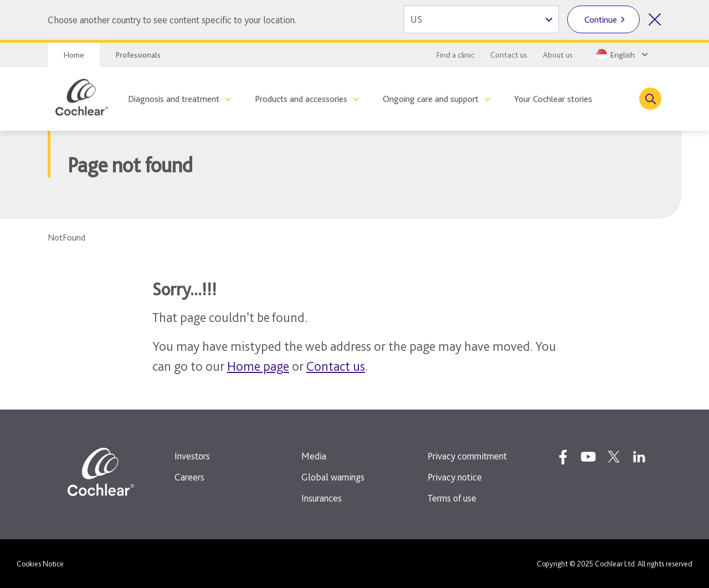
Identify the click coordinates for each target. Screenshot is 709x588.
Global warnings (333, 477)
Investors (192, 456)
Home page (258, 366)
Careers (189, 477)
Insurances (322, 498)
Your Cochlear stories (553, 99)
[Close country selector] (655, 19)
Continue (601, 20)
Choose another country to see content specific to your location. (172, 20)
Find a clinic (456, 55)
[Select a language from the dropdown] (621, 54)
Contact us (509, 55)
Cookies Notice (40, 564)
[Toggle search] (650, 99)
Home (74, 55)
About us (558, 55)
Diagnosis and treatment (174, 99)
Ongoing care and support (431, 99)
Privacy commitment (467, 456)
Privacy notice (455, 477)
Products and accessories (301, 99)
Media (314, 456)
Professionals (138, 55)
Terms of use (452, 498)
